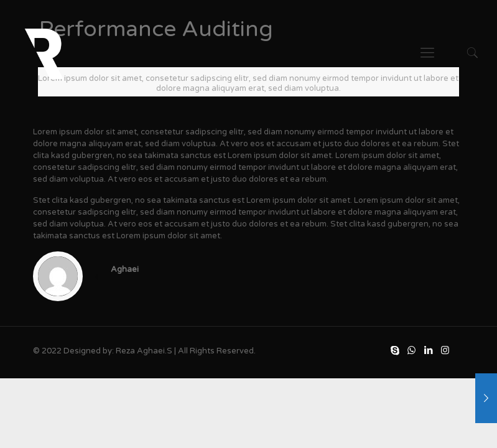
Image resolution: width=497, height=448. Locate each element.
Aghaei (125, 269)
